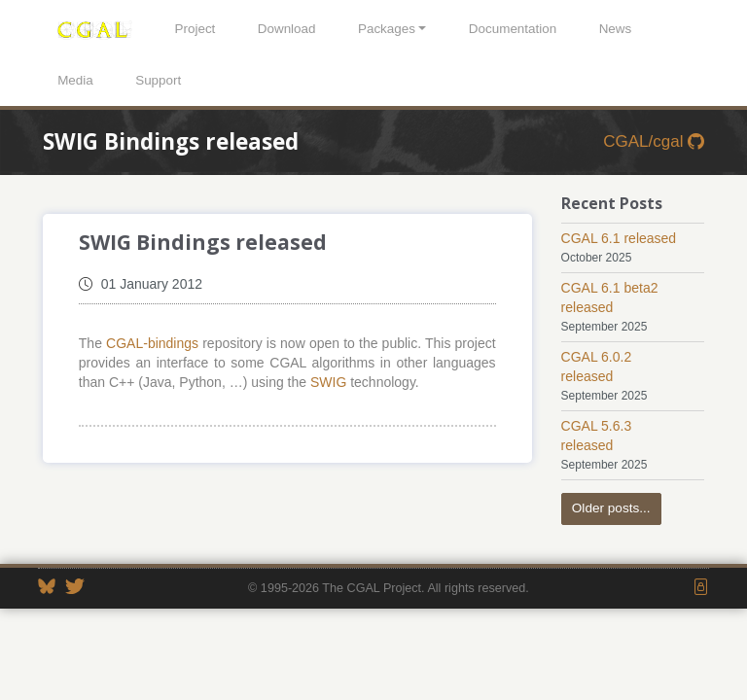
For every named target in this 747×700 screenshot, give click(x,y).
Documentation (513, 29)
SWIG (328, 382)
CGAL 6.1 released (619, 238)
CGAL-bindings (152, 343)
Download (287, 29)
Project (196, 29)
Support (158, 80)
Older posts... (611, 508)
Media (75, 80)
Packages (387, 29)
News (616, 29)
